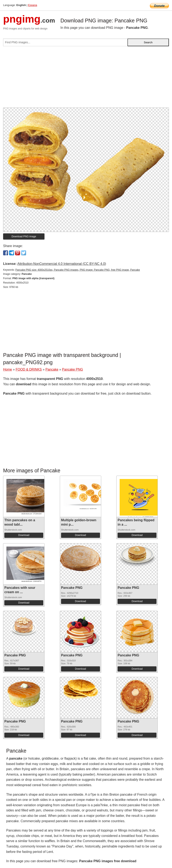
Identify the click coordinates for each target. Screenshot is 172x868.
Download (24, 535)
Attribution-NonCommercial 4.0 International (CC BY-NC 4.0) (62, 264)
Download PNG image (24, 236)
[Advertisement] (86, 79)
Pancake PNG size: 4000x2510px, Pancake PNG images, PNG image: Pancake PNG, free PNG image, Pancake (78, 270)
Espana (33, 5)
